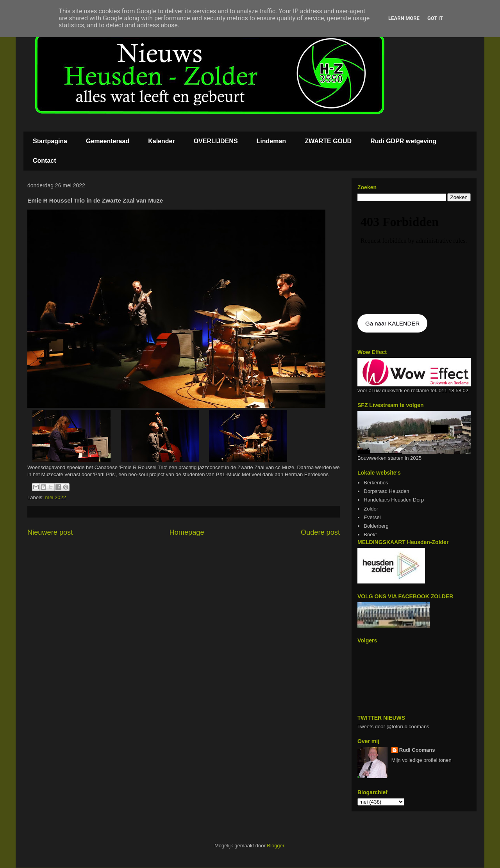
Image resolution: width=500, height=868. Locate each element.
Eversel (372, 517)
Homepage (187, 532)
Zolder (371, 509)
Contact (45, 161)
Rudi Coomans (417, 750)
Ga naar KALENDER (392, 323)
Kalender (161, 141)
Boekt (370, 534)
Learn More (404, 18)
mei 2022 (56, 497)
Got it (435, 18)
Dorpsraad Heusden (386, 491)
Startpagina (50, 141)
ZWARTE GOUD (328, 141)
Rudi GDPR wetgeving (403, 141)
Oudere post (320, 532)
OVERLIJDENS (216, 141)
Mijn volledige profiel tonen (421, 760)
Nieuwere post (50, 532)
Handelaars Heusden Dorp (394, 500)
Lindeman (271, 141)
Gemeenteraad (108, 141)
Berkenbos (376, 483)
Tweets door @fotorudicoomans (393, 727)
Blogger (275, 846)
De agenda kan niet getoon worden (414, 258)
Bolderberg (376, 526)
